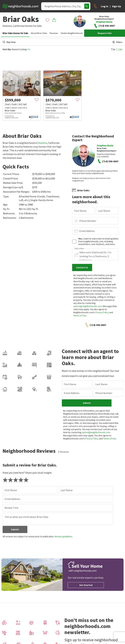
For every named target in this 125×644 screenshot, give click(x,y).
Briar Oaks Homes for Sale (15, 33)
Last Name (104, 211)
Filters (117, 42)
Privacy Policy (102, 312)
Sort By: (7, 49)
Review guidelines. (64, 536)
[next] (37, 83)
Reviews (54, 33)
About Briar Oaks (39, 33)
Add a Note (79, 249)
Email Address (87, 231)
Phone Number (88, 221)
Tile (113, 49)
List (120, 49)
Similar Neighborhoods (72, 33)
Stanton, (8, 26)
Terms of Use (80, 315)
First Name (80, 211)
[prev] (6, 83)
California (19, 26)
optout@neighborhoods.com (88, 306)
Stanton (42, 143)
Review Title (11, 508)
